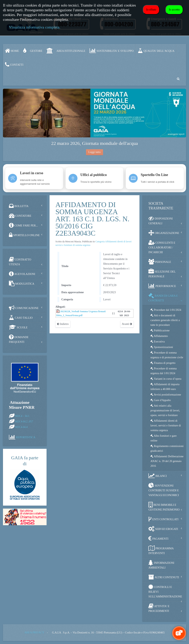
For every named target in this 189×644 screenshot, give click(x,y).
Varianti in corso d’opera (166, 379)
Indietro (63, 324)
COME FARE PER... (23, 225)
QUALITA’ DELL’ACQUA (156, 51)
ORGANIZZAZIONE (164, 233)
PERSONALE (160, 262)
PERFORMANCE (162, 286)
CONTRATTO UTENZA (20, 261)
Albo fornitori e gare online (163, 438)
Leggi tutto (94, 152)
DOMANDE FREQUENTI (19, 339)
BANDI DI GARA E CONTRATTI (163, 297)
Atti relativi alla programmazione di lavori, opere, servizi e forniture (165, 410)
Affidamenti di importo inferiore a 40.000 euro (165, 387)
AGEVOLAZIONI (22, 274)
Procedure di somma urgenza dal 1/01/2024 (164, 371)
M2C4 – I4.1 (22, 416)
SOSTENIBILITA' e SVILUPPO (112, 51)
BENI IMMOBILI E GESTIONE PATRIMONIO (164, 507)
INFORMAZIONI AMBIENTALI (161, 565)
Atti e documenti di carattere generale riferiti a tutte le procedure (165, 320)
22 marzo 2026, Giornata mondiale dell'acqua (94, 143)
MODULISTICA (22, 283)
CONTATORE (20, 216)
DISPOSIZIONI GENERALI (161, 220)
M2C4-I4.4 (21, 427)
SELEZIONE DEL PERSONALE (162, 273)
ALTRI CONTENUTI (164, 577)
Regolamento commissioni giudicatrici (167, 449)
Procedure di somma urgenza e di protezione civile (167, 355)
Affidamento (159, 336)
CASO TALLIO (21, 318)
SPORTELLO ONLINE (24, 235)
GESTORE (33, 51)
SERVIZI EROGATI (163, 529)
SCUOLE (18, 327)
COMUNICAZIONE (24, 308)
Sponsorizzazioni (162, 347)
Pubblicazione (160, 331)
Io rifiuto (151, 10)
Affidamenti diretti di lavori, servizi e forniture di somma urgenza (166, 426)
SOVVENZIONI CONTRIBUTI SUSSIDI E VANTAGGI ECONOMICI (164, 490)
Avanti (127, 324)
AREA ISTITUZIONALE (66, 51)
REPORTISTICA (26, 437)
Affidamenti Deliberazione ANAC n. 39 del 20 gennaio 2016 (167, 461)
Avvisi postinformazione (166, 395)
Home (12, 51)
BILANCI (157, 476)
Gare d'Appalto (161, 400)
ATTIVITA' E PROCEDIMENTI (159, 608)
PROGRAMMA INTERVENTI (161, 550)
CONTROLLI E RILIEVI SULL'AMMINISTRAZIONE (165, 591)
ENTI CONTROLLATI (163, 519)
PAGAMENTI (158, 538)
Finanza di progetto (163, 363)
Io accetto (174, 10)
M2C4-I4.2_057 (24, 421)
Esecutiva (157, 342)
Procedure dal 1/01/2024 (166, 310)
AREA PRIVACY (34, 633)
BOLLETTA (19, 206)
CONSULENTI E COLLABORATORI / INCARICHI (162, 247)
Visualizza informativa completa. (35, 27)
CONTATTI (14, 65)
